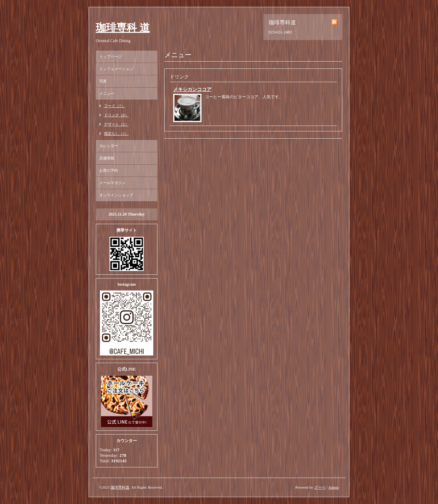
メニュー (107, 93)
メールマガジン (112, 183)
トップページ (111, 56)
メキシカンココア (192, 89)
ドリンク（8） (116, 115)
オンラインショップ (116, 195)
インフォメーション (116, 69)
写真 (103, 81)
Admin (333, 487)
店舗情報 (107, 158)
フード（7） (114, 106)
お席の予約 (109, 170)
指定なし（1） (116, 133)
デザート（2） (116, 124)
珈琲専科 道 (123, 28)
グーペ (320, 487)
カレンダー (109, 146)
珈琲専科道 (120, 487)
